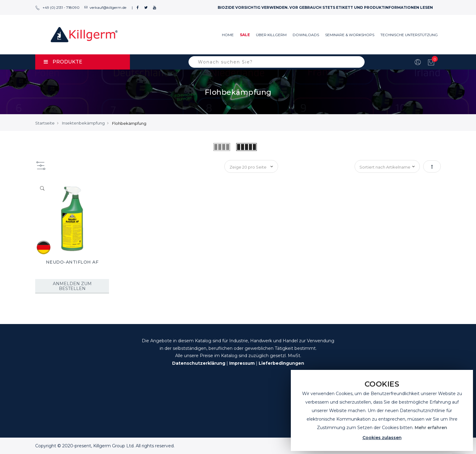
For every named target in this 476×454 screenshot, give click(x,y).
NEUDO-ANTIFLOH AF (72, 262)
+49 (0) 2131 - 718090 (57, 7)
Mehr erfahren (431, 428)
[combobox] (277, 62)
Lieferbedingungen (281, 363)
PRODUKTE (63, 62)
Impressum (242, 363)
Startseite (45, 123)
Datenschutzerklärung (199, 363)
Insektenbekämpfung (83, 123)
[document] (382, 410)
